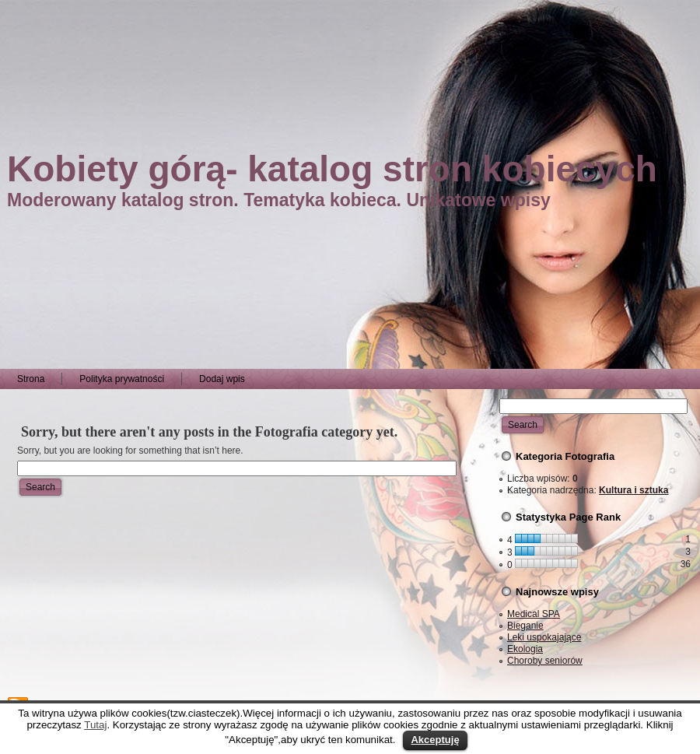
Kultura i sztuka (633, 490)
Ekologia (525, 649)
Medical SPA (534, 614)
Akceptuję (435, 740)
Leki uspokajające (544, 637)
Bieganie (525, 626)
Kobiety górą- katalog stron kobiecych (332, 169)
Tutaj (95, 725)
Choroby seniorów (545, 661)
